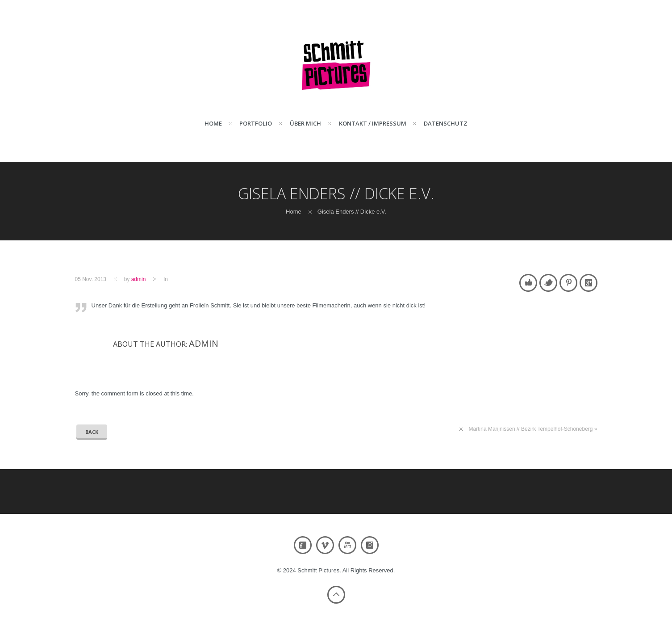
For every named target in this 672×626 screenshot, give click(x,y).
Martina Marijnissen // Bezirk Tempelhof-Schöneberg (531, 429)
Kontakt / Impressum (373, 123)
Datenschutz (446, 123)
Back (92, 432)
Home (213, 123)
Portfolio (256, 123)
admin (139, 279)
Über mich (305, 123)
